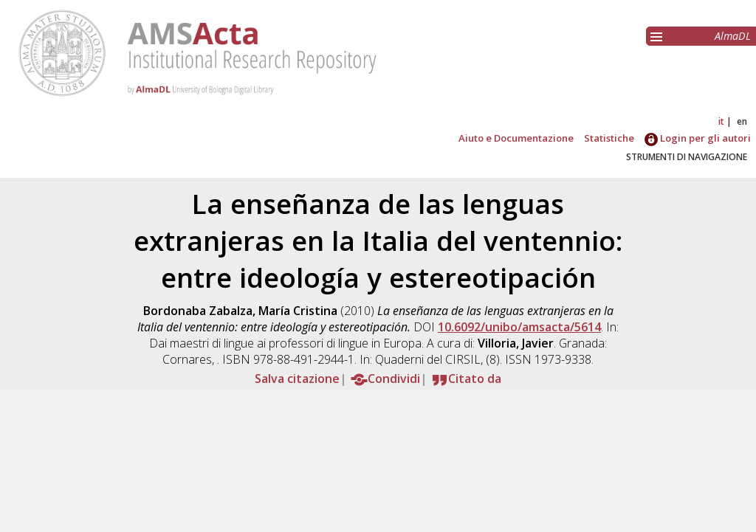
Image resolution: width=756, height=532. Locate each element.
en (742, 121)
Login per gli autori (698, 138)
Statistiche (609, 138)
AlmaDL (733, 36)
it (721, 121)
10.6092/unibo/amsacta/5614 (519, 327)
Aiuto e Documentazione (516, 138)
